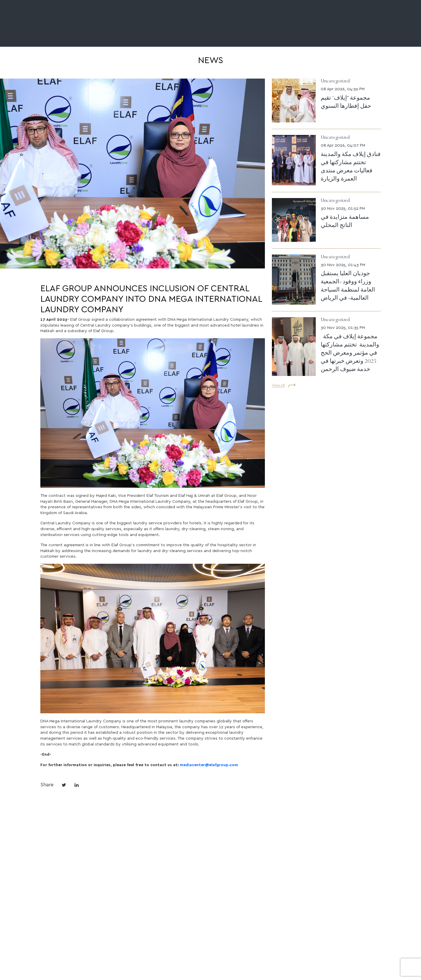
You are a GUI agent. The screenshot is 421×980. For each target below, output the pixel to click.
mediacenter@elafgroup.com (209, 765)
